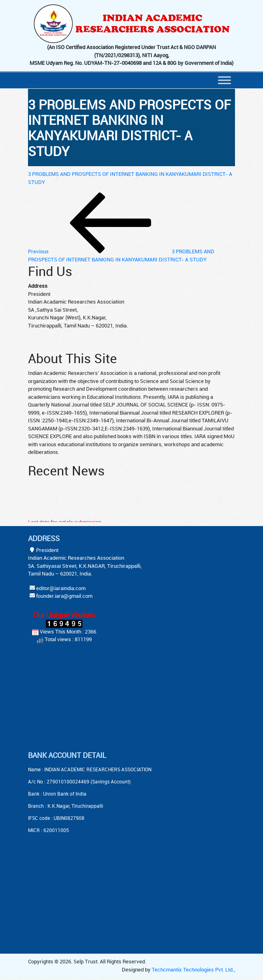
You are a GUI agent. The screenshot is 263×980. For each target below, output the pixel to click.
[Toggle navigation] (33, 80)
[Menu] (224, 80)
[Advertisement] (79, 698)
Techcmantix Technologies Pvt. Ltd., (193, 969)
